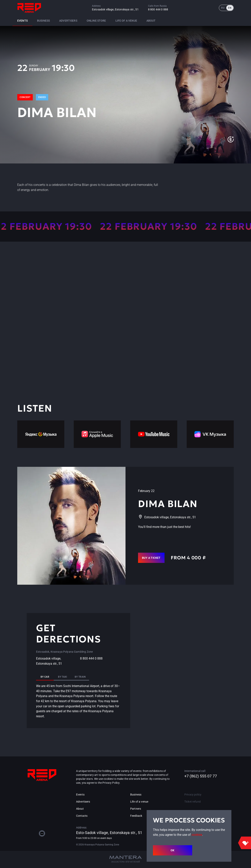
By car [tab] (45, 677)
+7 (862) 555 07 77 (201, 776)
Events (22, 21)
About (151, 21)
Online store (96, 21)
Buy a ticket (151, 558)
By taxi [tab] (63, 677)
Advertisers (68, 21)
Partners (136, 809)
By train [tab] (80, 677)
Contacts (82, 816)
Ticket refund (192, 802)
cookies (197, 835)
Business (43, 21)
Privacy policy (193, 795)
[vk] (42, 833)
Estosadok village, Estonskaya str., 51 (115, 9)
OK (173, 850)
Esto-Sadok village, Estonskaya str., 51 (109, 833)
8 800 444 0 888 (158, 9)
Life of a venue (126, 21)
